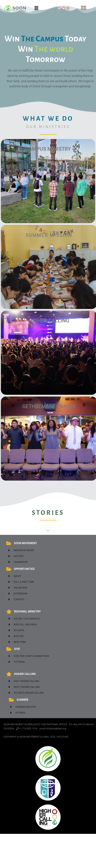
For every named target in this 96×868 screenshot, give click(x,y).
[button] (36, 8)
